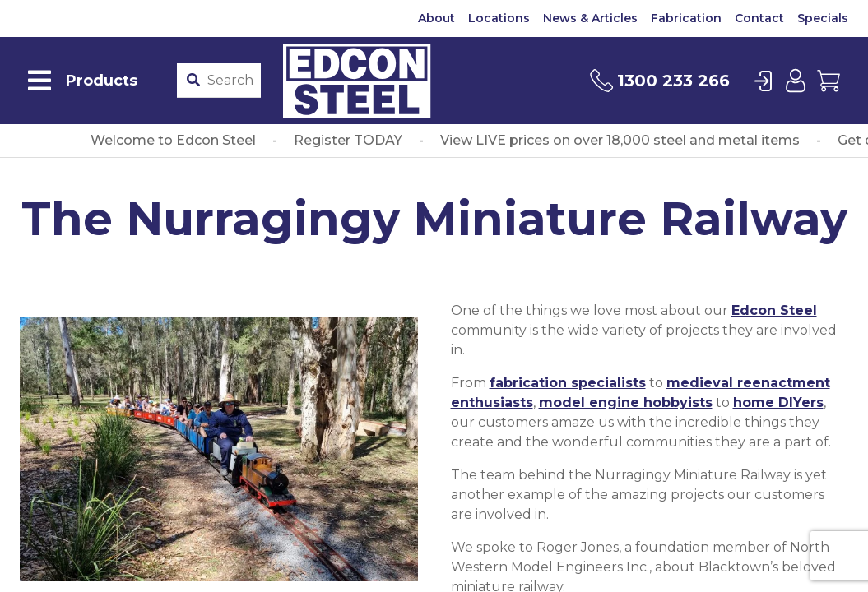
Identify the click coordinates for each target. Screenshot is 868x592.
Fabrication (686, 18)
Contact (759, 18)
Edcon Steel (774, 310)
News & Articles (590, 18)
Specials (823, 18)
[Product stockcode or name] (230, 81)
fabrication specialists (568, 383)
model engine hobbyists (626, 402)
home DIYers (778, 402)
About (436, 18)
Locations (499, 18)
